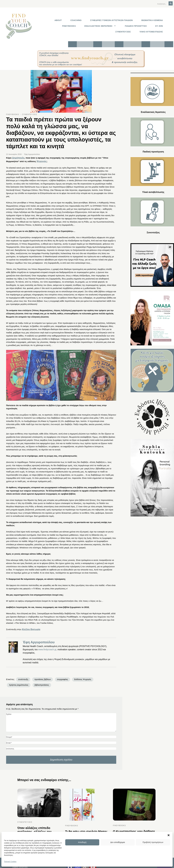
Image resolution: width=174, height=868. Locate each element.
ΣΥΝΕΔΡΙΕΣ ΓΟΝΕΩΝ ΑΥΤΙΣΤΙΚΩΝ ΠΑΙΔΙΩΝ (112, 20)
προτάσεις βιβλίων (41, 677)
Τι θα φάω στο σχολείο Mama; (84, 828)
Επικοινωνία (157, 43)
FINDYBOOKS (69, 25)
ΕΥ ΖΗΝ (159, 25)
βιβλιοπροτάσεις (15, 682)
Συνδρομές (109, 43)
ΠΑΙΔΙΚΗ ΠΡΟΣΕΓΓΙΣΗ (136, 25)
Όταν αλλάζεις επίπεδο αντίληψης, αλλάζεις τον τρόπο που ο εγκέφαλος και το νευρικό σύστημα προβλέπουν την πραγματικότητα (38, 831)
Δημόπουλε (18, 156)
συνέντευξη (23, 677)
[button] (169, 835)
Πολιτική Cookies (10, 862)
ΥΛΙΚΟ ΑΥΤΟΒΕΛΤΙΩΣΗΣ (151, 31)
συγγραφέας (60, 677)
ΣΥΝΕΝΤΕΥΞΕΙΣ (123, 31)
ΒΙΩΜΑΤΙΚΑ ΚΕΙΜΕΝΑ (152, 20)
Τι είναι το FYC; (85, 43)
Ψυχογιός (41, 159)
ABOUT (58, 20)
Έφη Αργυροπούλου (39, 639)
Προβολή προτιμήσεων (153, 842)
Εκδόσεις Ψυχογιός (79, 677)
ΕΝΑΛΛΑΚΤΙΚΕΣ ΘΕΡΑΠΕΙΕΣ (100, 25)
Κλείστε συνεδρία (133, 43)
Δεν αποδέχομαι (118, 842)
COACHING (76, 20)
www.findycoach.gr (47, 647)
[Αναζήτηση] (155, 4)
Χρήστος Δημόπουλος (101, 677)
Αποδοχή (82, 842)
